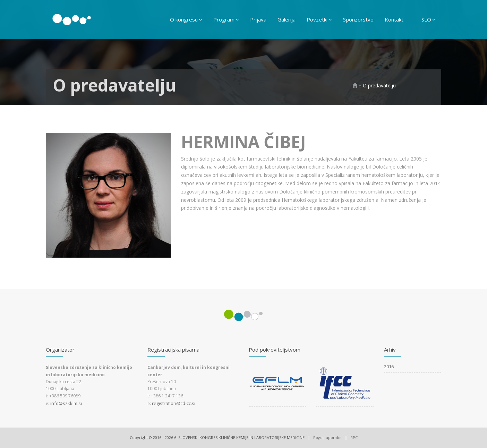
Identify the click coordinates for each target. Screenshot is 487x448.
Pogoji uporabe (327, 437)
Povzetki (319, 19)
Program (226, 19)
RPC (354, 437)
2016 (389, 367)
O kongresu (186, 19)
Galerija (287, 19)
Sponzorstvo (358, 19)
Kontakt (394, 19)
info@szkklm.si (66, 403)
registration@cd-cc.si (174, 403)
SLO (429, 19)
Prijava (258, 19)
